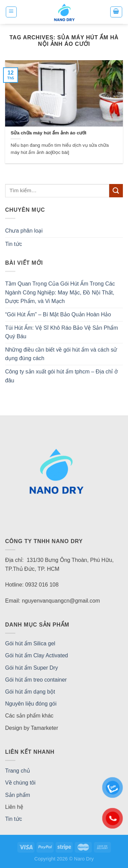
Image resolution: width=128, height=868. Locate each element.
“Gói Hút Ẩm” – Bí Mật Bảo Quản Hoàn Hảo (58, 314)
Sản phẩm (18, 795)
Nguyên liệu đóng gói (31, 704)
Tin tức (14, 244)
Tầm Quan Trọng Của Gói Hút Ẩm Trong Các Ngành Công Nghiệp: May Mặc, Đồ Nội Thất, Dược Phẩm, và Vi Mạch (60, 292)
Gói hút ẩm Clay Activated (37, 655)
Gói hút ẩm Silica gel (30, 643)
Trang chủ (18, 771)
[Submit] (116, 191)
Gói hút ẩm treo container (36, 680)
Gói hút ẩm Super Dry (32, 668)
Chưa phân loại (24, 231)
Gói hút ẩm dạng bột (30, 692)
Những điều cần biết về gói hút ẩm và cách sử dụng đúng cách (61, 354)
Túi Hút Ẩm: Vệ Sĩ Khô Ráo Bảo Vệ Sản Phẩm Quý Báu (62, 332)
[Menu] (11, 12)
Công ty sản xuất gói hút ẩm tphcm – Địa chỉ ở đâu (61, 376)
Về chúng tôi (20, 783)
